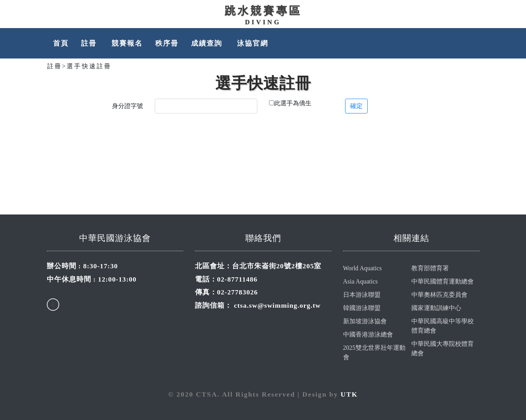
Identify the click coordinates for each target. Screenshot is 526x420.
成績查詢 (208, 43)
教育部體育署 (430, 268)
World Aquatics (363, 268)
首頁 (61, 43)
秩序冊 (167, 43)
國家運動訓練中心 (436, 308)
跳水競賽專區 (263, 11)
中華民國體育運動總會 (443, 281)
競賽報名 (127, 43)
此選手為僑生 (293, 103)
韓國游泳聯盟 (362, 308)
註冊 (90, 43)
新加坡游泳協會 (365, 321)
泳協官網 (253, 43)
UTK (349, 394)
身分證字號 (128, 106)
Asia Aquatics (360, 281)
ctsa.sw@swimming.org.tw (277, 305)
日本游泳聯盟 (362, 295)
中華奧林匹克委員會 (439, 295)
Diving (263, 22)
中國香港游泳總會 (368, 334)
